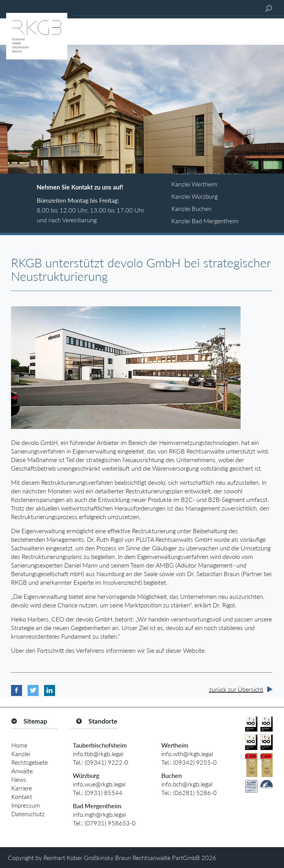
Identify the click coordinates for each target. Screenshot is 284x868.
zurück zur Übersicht (236, 689)
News (19, 779)
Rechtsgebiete (30, 762)
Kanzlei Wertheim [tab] (194, 184)
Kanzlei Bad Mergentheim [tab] (205, 221)
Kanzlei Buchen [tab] (191, 208)
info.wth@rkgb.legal (187, 754)
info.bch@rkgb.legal (187, 784)
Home (19, 745)
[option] (142, 109)
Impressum (26, 805)
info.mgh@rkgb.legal (99, 814)
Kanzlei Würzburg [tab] (194, 196)
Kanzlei (21, 754)
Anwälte (22, 771)
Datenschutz (28, 814)
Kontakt (22, 797)
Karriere (22, 788)
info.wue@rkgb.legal (99, 784)
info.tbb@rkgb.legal (98, 754)
